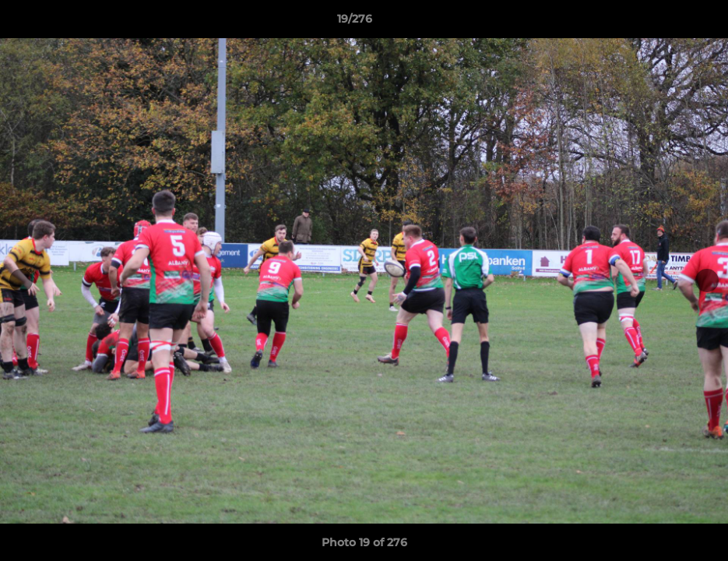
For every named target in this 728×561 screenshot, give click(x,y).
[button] (663, 23)
